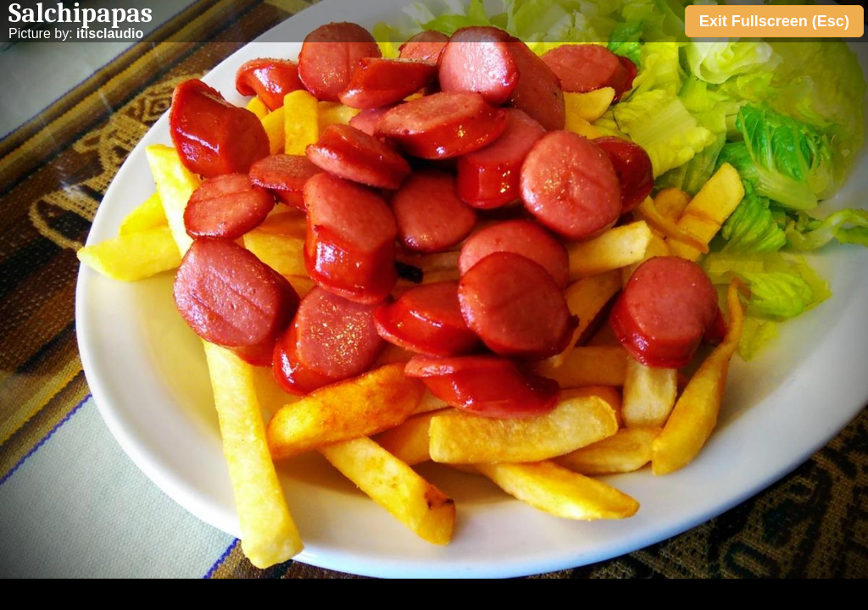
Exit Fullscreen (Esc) (774, 21)
